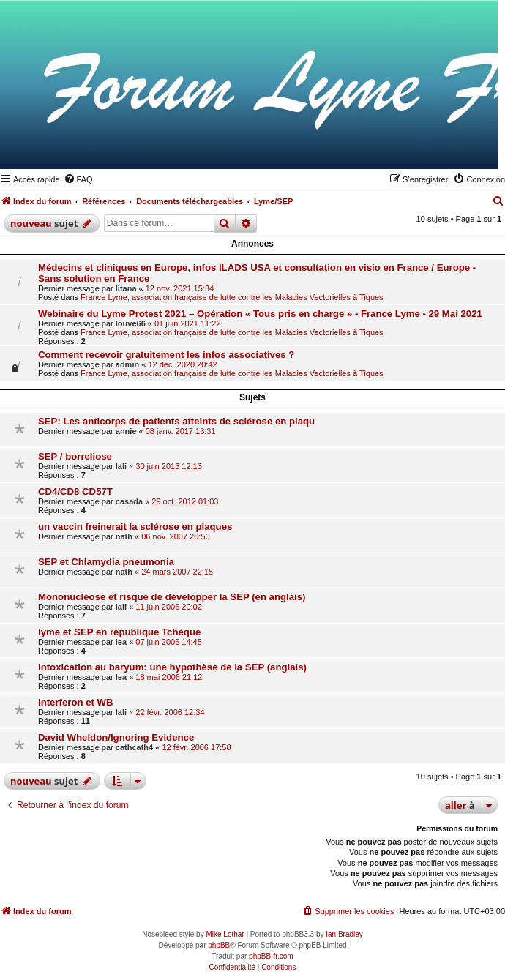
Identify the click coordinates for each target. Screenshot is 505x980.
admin (127, 364)
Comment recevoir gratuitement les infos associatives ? (166, 355)
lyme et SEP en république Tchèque (119, 632)
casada (129, 501)
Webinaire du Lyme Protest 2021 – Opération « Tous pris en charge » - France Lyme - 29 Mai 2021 (260, 314)
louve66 (131, 323)
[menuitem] (78, 179)
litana (126, 288)
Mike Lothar (225, 934)
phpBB (219, 945)
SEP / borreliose (75, 456)
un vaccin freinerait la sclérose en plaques (135, 527)
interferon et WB (76, 702)
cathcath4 (134, 747)
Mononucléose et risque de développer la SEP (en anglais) (172, 597)
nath (124, 536)
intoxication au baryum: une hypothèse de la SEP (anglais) (172, 667)
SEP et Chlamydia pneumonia (106, 562)
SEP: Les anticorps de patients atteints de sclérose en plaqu (176, 421)
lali (121, 466)
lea (121, 642)
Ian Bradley (344, 934)
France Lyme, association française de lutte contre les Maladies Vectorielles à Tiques (232, 297)
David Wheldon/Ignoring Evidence (116, 737)
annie (126, 431)
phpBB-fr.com (271, 956)
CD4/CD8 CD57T (75, 491)
